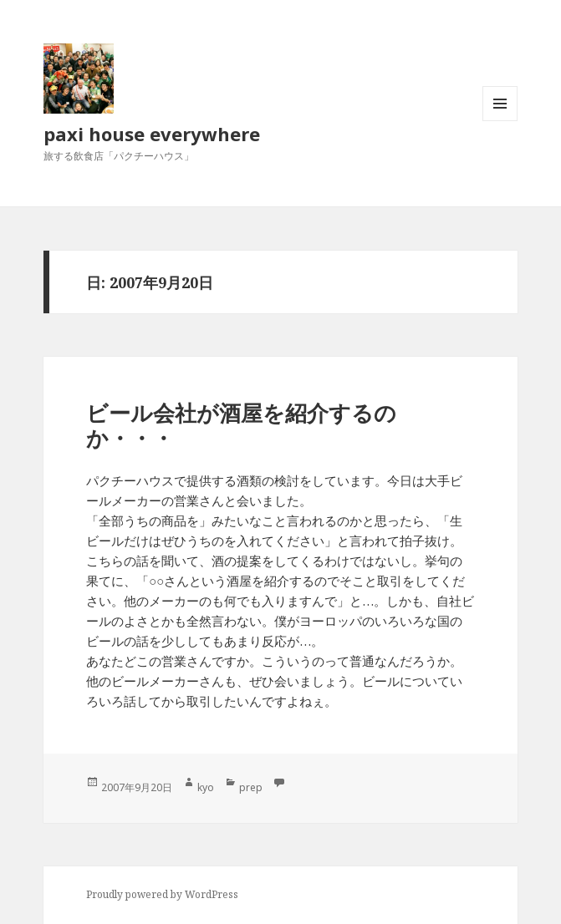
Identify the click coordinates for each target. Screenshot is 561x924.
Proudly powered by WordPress (162, 894)
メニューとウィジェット (500, 121)
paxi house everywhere (152, 134)
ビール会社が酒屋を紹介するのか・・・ (241, 425)
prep (251, 787)
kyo (206, 787)
